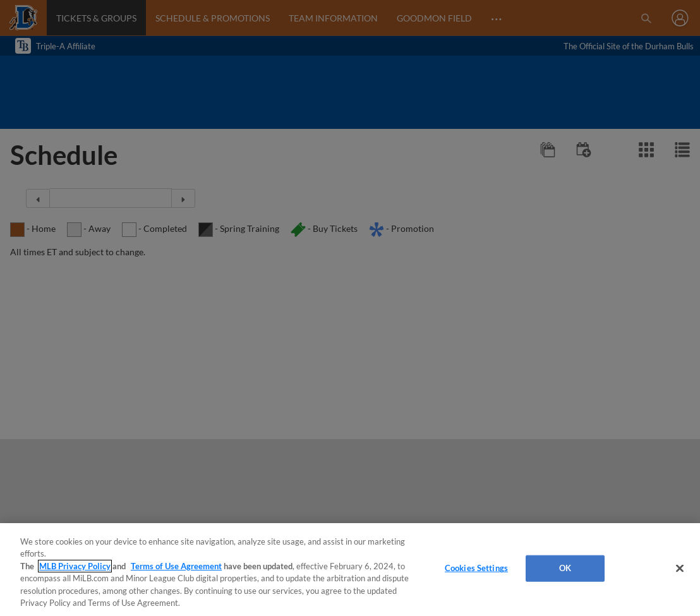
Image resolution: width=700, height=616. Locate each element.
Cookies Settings (476, 568)
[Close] (680, 569)
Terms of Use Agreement (176, 566)
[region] (350, 570)
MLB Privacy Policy (75, 566)
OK (565, 568)
